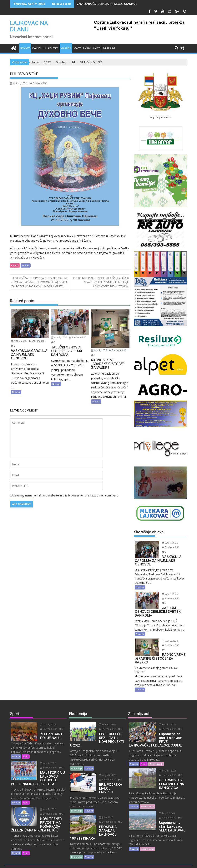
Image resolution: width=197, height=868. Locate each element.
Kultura (66, 48)
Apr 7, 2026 (45, 750)
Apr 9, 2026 (19, 341)
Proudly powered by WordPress (73, 862)
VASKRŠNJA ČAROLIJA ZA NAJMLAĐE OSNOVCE (107, 4)
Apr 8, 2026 (45, 711)
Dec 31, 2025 (105, 711)
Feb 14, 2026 (165, 757)
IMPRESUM (109, 48)
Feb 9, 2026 (164, 800)
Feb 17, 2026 (165, 711)
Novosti (25, 48)
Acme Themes (136, 862)
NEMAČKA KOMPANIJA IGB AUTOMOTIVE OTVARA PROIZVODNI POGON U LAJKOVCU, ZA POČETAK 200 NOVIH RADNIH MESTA (40, 282)
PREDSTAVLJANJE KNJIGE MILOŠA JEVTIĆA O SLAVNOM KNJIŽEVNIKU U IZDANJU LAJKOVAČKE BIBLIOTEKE (101, 282)
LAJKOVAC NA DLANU (29, 26)
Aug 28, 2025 (105, 758)
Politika (53, 48)
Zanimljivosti (92, 48)
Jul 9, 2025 (104, 797)
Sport (77, 48)
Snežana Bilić (39, 83)
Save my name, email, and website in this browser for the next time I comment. (66, 495)
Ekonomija (39, 48)
